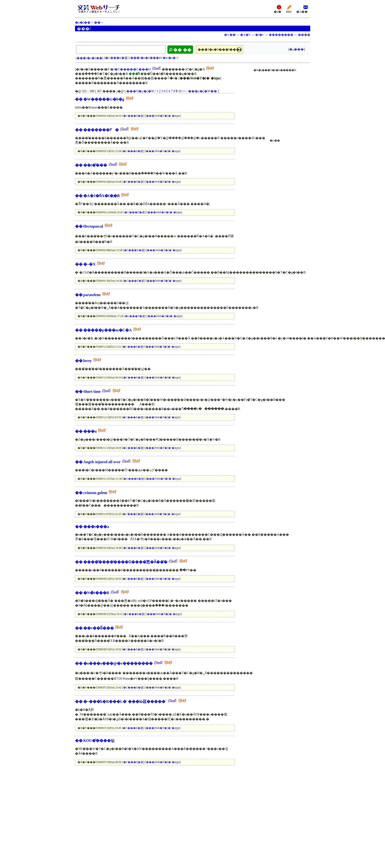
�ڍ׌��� (297, 49)
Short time (92, 392)
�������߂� (101, 130)
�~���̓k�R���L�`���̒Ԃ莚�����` (125, 701)
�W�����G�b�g (104, 99)
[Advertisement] (275, 103)
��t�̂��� (95, 165)
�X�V (245, 35)
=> (184, 91)
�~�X (89, 264)
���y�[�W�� (202, 91)
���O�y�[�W (140, 91)
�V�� (230, 35)
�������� (281, 35)
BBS (289, 9)
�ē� (278, 9)
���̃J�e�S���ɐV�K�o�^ (154, 58)
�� (97, 22)
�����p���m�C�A (107, 330)
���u (90, 431)
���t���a (96, 527)
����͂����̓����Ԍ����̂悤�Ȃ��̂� (125, 562)
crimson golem (95, 493)
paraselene (92, 295)
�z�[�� (83, 22)
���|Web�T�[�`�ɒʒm (163, 116)
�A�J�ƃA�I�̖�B (101, 196)
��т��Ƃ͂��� (99, 628)
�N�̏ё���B (96, 593)
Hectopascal (94, 226)
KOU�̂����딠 (99, 741)
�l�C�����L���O (130, 69)
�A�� (302, 9)
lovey (87, 361)
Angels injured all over (102, 462)
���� (304, 35)
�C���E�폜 (116, 58)
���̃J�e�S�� (89, 58)
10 (180, 91)
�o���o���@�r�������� (118, 663)
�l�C (260, 35)
